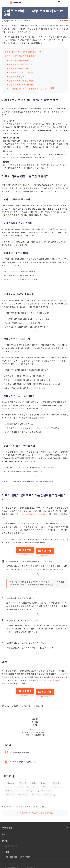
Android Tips (23, 792)
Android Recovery (12, 788)
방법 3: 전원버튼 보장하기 (19, 68)
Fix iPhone (36, 792)
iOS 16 (45, 784)
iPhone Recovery (50, 792)
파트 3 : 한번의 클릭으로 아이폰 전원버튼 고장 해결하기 (27, 89)
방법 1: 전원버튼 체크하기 (19, 60)
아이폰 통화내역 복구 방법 (19, 749)
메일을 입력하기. (15, 843)
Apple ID (40, 788)
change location (57, 784)
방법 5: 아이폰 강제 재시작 (19, 77)
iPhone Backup (27, 788)
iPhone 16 (44, 780)
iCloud (50, 788)
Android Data (10, 780)
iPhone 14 (19, 784)
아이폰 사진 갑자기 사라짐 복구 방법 (23, 759)
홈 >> (4, 804)
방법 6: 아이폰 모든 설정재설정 (21, 81)
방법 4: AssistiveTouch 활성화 (21, 73)
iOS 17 (8, 784)
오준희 (6, 21)
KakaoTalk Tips (32, 784)
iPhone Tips (10, 792)
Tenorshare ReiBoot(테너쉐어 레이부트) (33, 514)
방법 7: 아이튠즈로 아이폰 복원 (21, 85)
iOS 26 (34, 780)
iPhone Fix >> (12, 804)
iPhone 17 (23, 780)
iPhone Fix (35, 21)
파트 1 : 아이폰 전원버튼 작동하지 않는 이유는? (24, 52)
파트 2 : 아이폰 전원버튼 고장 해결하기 (21, 56)
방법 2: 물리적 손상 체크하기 (20, 64)
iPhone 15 (56, 780)
